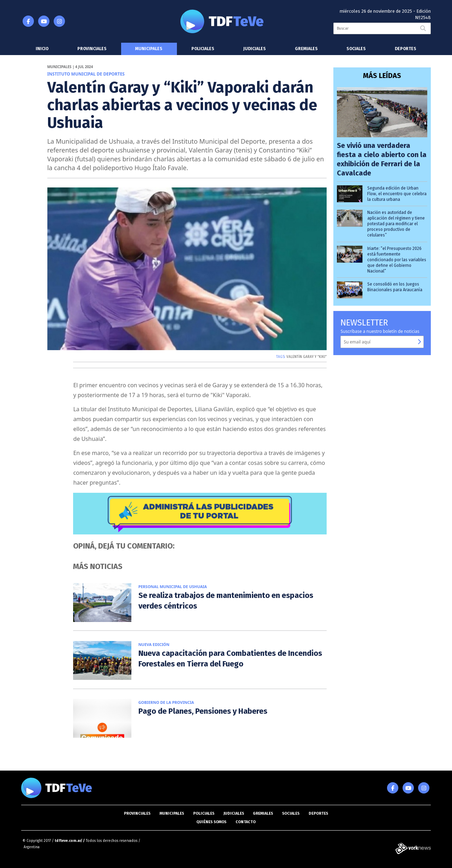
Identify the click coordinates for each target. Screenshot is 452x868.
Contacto (246, 822)
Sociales (356, 49)
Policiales (203, 49)
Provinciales (92, 49)
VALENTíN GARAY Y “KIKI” (307, 357)
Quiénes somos (211, 822)
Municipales (149, 49)
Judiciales (255, 49)
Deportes (406, 49)
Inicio (42, 49)
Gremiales (306, 49)
